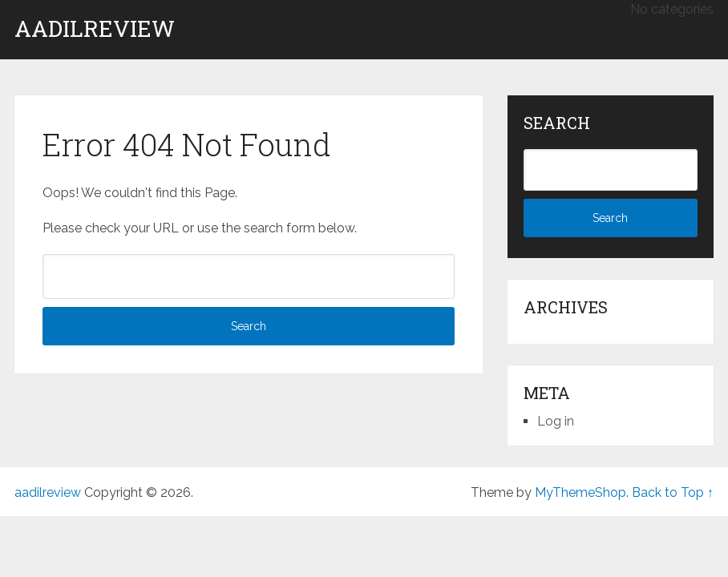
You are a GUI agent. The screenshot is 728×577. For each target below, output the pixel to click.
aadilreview (95, 29)
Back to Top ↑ (673, 492)
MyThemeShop (580, 492)
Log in (556, 421)
